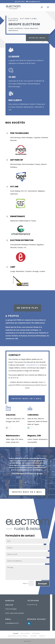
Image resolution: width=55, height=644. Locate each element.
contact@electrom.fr (32, 365)
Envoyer (43, 583)
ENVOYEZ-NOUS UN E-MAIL (27, 492)
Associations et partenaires (18, 636)
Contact (42, 636)
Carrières (33, 636)
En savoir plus (27, 308)
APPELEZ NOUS (37, 38)
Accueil (16, 633)
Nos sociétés (25, 633)
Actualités (36, 633)
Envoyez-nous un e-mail (27, 399)
